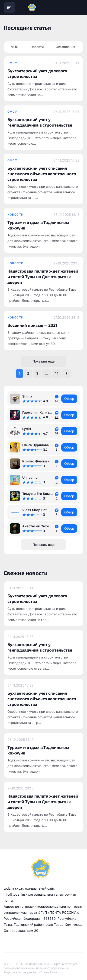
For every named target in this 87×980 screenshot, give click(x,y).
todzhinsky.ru (14, 888)
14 (57, 373)
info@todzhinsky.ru (18, 894)
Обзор (69, 399)
